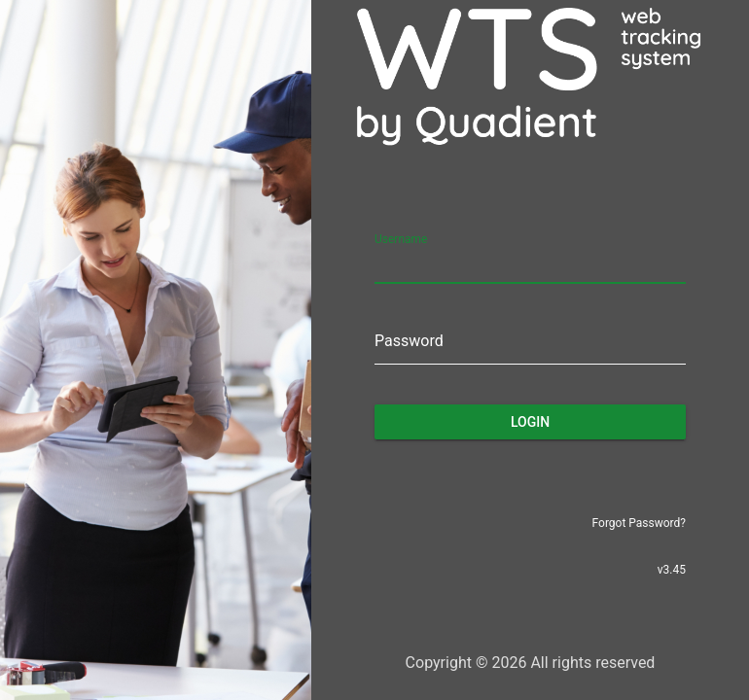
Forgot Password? (639, 523)
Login (530, 422)
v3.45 (672, 570)
